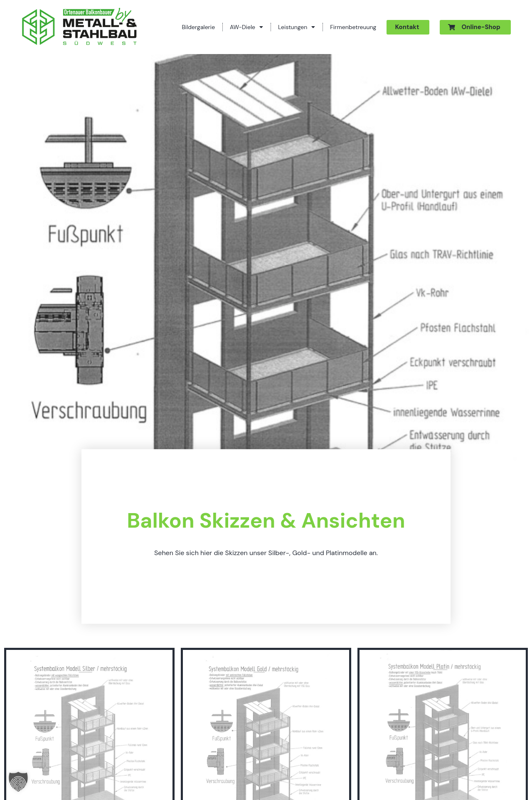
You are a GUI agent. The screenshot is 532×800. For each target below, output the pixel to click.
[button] (18, 782)
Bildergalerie (198, 27)
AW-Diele (246, 27)
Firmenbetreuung (353, 27)
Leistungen (297, 27)
